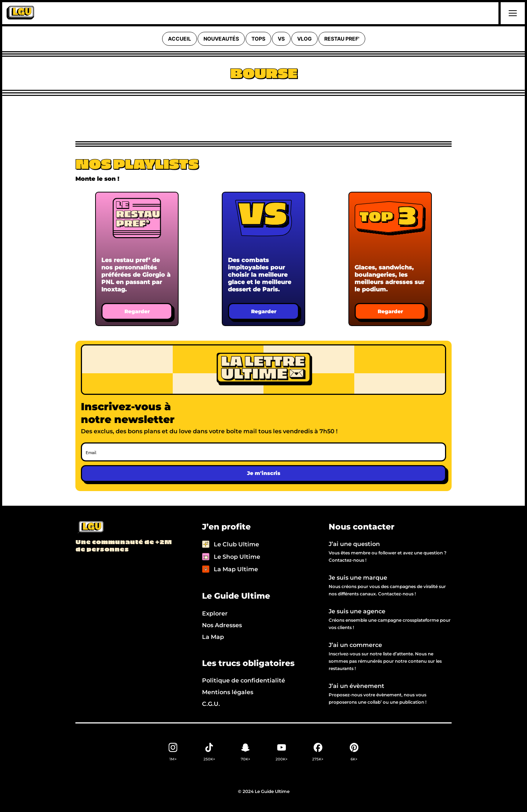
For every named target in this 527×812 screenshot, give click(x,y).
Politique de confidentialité (244, 680)
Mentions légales (228, 692)
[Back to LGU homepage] (90, 528)
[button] (512, 13)
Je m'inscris (264, 473)
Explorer (215, 613)
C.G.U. (211, 704)
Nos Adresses (222, 625)
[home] (20, 13)
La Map (213, 637)
